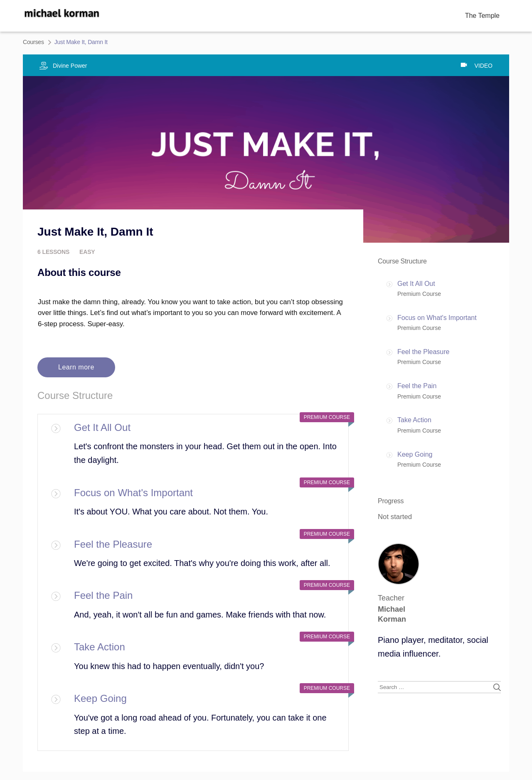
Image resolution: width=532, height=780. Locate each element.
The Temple (482, 16)
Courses (33, 42)
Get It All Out (102, 427)
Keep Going (100, 698)
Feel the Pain (103, 595)
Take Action (100, 647)
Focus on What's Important (133, 493)
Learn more (76, 367)
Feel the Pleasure (113, 544)
